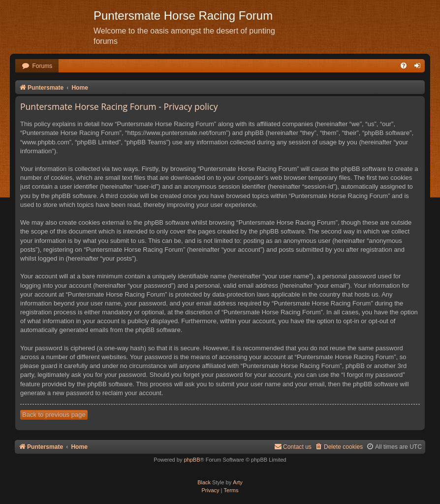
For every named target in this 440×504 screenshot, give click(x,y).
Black (204, 482)
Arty (238, 482)
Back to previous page (54, 415)
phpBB (192, 460)
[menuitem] (37, 66)
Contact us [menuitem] (293, 447)
